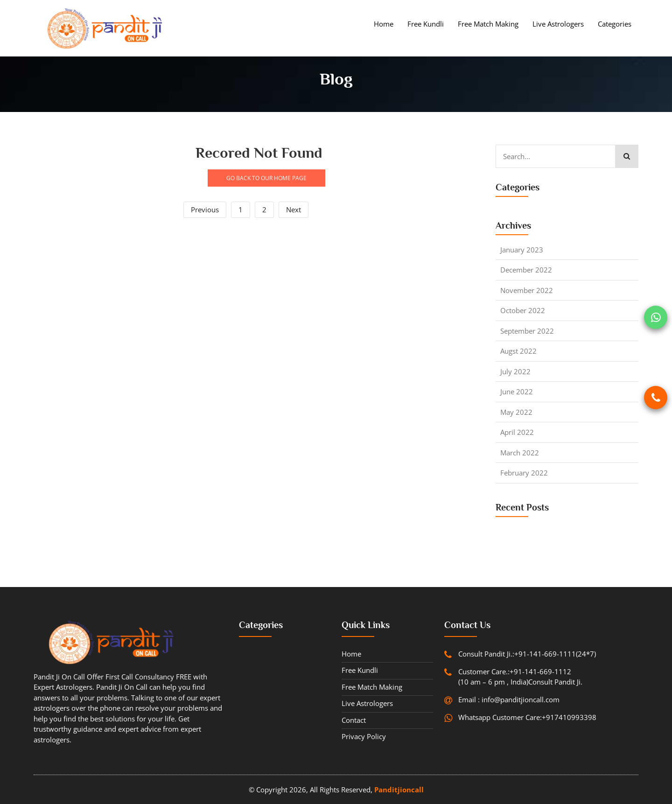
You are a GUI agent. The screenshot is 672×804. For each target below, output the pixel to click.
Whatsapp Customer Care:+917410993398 (527, 717)
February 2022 (524, 473)
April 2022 (517, 432)
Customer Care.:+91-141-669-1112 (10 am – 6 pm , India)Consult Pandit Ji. (520, 677)
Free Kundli (426, 24)
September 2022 (527, 331)
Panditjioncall (399, 790)
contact (354, 720)
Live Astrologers (558, 24)
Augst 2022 (518, 351)
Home (384, 24)
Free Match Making (488, 24)
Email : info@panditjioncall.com (509, 699)
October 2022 (523, 310)
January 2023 (522, 250)
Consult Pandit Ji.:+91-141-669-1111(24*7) (527, 654)
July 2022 (515, 371)
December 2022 (526, 270)
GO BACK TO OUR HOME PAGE (266, 178)
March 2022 (520, 453)
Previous (205, 210)
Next (294, 210)
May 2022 (516, 412)
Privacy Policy (364, 736)
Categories (615, 24)
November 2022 (527, 290)
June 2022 (517, 392)
